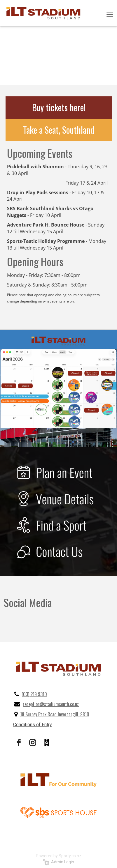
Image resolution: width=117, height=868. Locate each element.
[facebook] (19, 743)
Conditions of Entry (33, 725)
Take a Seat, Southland (59, 130)
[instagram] (33, 743)
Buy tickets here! (59, 107)
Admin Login (58, 862)
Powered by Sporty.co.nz (59, 856)
